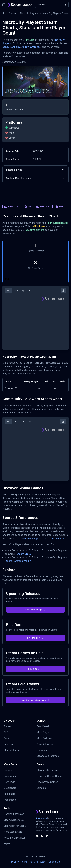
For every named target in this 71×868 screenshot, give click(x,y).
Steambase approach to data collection (42, 538)
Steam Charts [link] (12, 207)
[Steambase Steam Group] (42, 836)
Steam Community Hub (18, 561)
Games (12, 13)
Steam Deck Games (48, 756)
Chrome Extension (14, 814)
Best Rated (43, 726)
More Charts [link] (44, 207)
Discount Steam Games (50, 776)
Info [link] (28, 207)
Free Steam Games (47, 782)
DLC (6, 732)
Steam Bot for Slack (15, 826)
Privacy (15, 862)
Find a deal (35, 669)
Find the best (35, 638)
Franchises (10, 800)
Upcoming (43, 750)
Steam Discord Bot (14, 820)
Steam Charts (11, 750)
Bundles (8, 744)
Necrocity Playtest (29, 13)
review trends (33, 47)
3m (16, 290)
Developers (10, 788)
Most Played (44, 732)
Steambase (41, 818)
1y (23, 290)
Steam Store (24, 554)
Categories (10, 776)
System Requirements (35, 178)
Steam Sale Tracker (48, 770)
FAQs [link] (60, 207)
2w (8, 290)
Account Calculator (14, 838)
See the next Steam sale (35, 700)
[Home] (4, 13)
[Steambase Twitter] (47, 836)
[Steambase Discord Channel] (37, 836)
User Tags (9, 782)
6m (16, 422)
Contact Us (54, 862)
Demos (8, 738)
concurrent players (13, 47)
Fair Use (34, 862)
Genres (8, 770)
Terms (24, 862)
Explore (8, 844)
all (30, 290)
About (43, 862)
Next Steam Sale (13, 832)
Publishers (9, 794)
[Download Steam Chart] (63, 290)
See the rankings (35, 610)
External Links (35, 170)
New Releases (45, 744)
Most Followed (45, 738)
